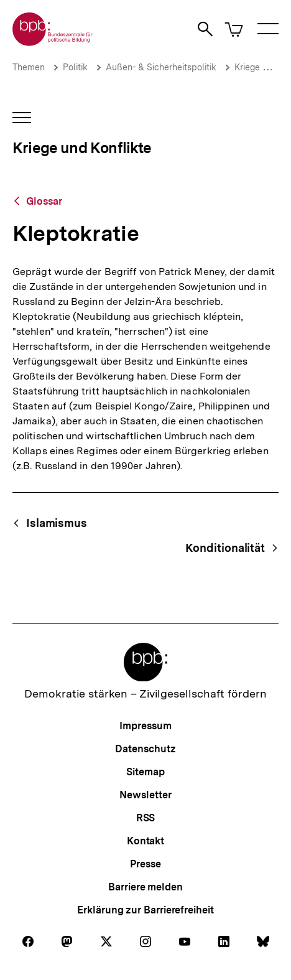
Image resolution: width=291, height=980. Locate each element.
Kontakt (145, 841)
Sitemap (145, 772)
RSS (146, 818)
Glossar (44, 201)
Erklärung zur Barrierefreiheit (145, 910)
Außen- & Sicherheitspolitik (161, 67)
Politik (75, 67)
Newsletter (145, 795)
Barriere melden (145, 887)
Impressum (145, 726)
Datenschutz (145, 749)
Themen (29, 67)
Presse (145, 864)
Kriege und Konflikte (82, 148)
